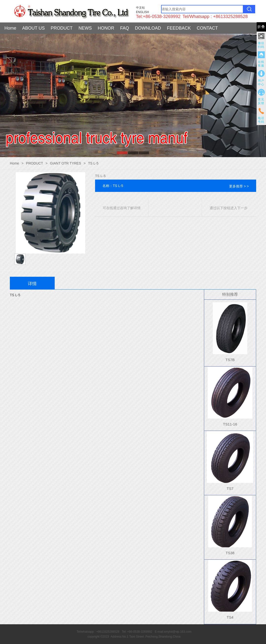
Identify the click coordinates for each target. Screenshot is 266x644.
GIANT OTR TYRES (66, 163)
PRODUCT (62, 28)
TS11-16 (230, 424)
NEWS (85, 28)
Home (10, 28)
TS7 (230, 488)
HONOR (106, 28)
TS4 (230, 617)
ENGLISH (142, 12)
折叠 (261, 27)
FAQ (125, 28)
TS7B (230, 360)
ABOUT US (33, 28)
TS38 (230, 553)
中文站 (140, 8)
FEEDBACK (179, 28)
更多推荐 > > (239, 186)
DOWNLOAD (148, 28)
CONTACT (207, 28)
